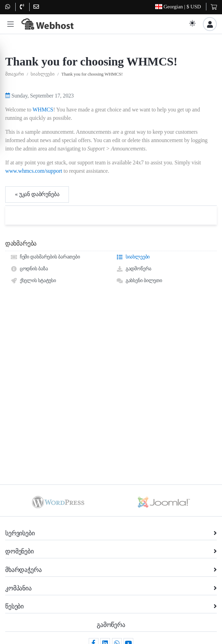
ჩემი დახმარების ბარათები (45, 286)
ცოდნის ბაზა (29, 298)
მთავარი (15, 103)
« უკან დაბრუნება (37, 223)
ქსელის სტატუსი (33, 310)
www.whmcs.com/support (34, 200)
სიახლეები (43, 103)
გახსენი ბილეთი (139, 310)
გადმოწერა (134, 298)
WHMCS (43, 138)
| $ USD (178, 7)
